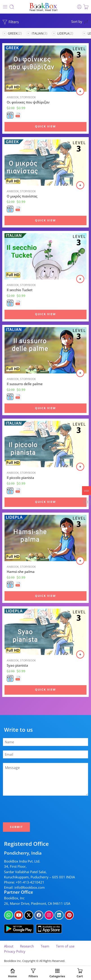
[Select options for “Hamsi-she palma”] (80, 561)
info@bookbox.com (30, 887)
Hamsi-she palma (21, 572)
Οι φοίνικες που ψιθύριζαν (28, 102)
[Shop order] (80, 21)
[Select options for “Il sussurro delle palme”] (80, 373)
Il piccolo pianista (20, 478)
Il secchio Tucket (20, 290)
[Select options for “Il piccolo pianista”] (80, 467)
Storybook (28, 97)
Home (12, 973)
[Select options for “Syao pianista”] (80, 654)
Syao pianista (17, 665)
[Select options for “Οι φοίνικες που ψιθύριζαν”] (80, 91)
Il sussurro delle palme (25, 384)
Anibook (13, 97)
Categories (57, 973)
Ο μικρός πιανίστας (22, 196)
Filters (11, 22)
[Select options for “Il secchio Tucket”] (80, 279)
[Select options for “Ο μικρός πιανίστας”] (80, 185)
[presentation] (38, 809)
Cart (80, 973)
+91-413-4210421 (30, 882)
